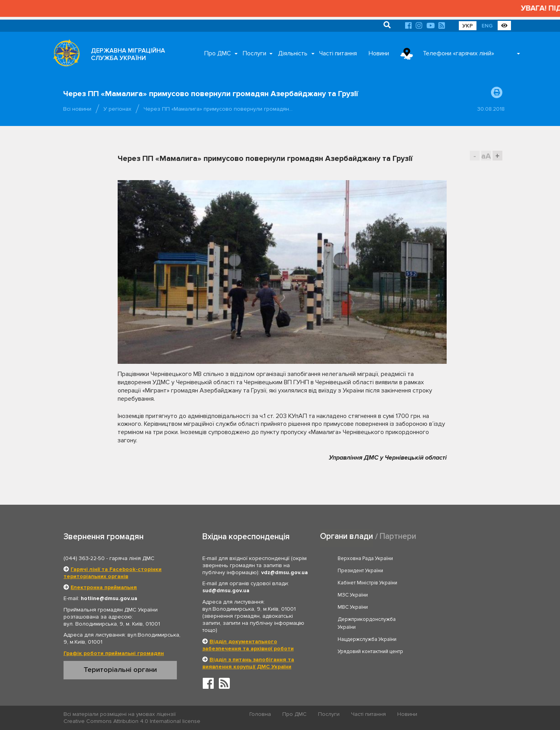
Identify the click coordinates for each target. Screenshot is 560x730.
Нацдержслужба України (367, 602)
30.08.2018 (491, 109)
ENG (487, 26)
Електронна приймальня (104, 587)
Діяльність (293, 53)
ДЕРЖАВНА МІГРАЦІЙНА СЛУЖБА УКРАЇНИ (128, 54)
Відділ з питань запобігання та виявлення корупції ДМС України (248, 663)
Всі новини (77, 109)
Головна (261, 714)
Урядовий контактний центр (459, 602)
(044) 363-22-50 (84, 558)
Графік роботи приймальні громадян (114, 653)
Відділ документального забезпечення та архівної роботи (248, 645)
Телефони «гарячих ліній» (458, 53)
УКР (468, 26)
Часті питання (338, 53)
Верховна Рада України (366, 558)
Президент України (449, 558)
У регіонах (117, 109)
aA (486, 156)
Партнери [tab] (398, 536)
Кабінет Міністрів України (368, 571)
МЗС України (441, 571)
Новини (379, 53)
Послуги (255, 53)
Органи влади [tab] (346, 536)
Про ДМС (218, 53)
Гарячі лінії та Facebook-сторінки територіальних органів (113, 573)
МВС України (353, 583)
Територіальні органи (120, 670)
